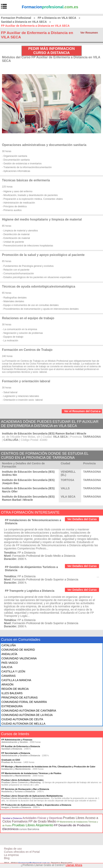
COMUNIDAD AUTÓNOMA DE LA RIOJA (27, 715)
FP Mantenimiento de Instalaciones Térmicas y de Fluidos (31, 773)
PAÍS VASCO (10, 663)
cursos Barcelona (29, 829)
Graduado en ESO (11, 760)
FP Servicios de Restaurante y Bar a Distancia (25, 789)
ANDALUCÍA (9, 654)
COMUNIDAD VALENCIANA (19, 658)
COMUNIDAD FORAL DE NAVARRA (24, 702)
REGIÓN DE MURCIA (15, 689)
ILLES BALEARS (12, 693)
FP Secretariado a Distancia (16, 753)
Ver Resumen (89, 33)
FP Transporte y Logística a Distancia (30, 591)
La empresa (11, 855)
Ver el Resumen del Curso (83, 411)
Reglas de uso (13, 849)
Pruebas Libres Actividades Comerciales (22, 780)
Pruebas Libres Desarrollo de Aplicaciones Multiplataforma (32, 796)
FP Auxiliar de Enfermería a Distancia (21, 746)
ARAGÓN (7, 684)
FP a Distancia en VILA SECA (57, 18)
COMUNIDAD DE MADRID (18, 650)
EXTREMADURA (12, 706)
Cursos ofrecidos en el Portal (22, 852)
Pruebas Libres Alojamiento (33, 825)
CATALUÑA (9, 645)
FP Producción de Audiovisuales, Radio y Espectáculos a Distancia (36, 805)
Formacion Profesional (16, 18)
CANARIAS (9, 676)
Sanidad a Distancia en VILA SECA (24, 22)
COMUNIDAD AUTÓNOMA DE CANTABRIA (29, 711)
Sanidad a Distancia (12, 818)
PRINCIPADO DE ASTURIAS (20, 698)
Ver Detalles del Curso (82, 519)
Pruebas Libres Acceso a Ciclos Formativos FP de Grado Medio (50, 820)
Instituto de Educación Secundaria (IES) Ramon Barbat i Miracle (44, 434)
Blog (7, 858)
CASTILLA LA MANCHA (16, 680)
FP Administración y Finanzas (17, 740)
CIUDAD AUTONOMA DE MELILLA (23, 724)
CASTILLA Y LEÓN (13, 671)
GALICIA (7, 667)
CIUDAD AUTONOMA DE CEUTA (22, 719)
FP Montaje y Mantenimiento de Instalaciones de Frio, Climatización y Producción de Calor (48, 767)
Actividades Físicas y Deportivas (42, 818)
